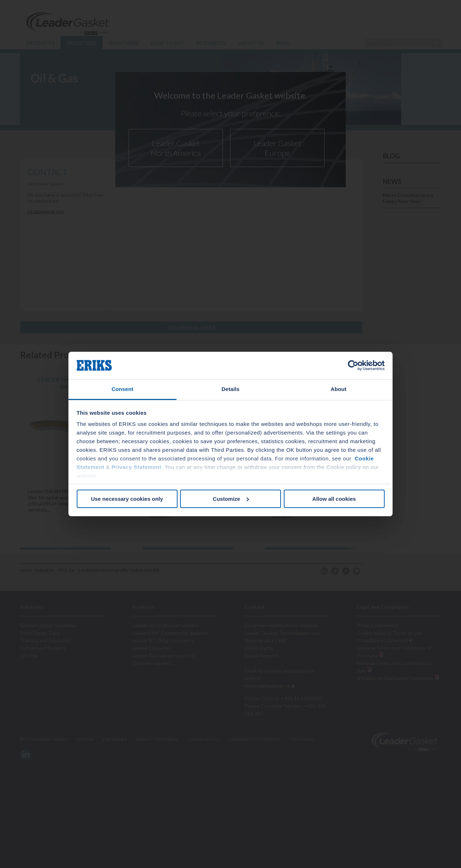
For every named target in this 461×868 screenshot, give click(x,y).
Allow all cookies (334, 499)
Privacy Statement (136, 467)
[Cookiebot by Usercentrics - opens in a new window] (353, 365)
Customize (231, 499)
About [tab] (339, 389)
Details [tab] (230, 389)
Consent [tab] (123, 389)
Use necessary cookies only (127, 499)
